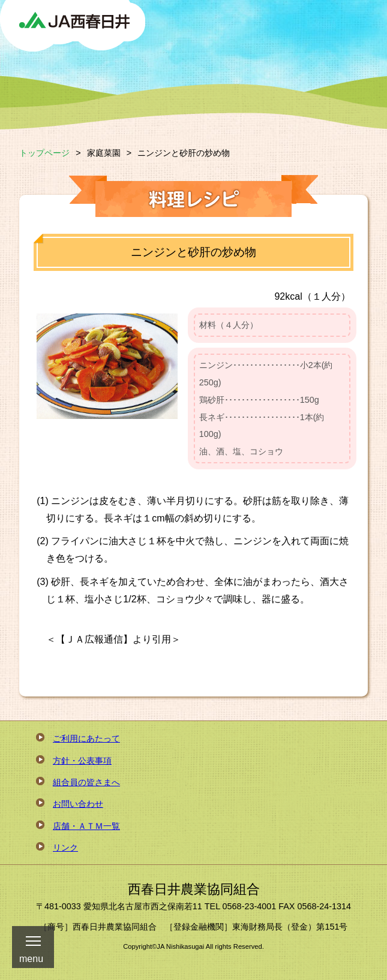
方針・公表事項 (82, 761)
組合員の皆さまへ (86, 782)
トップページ (44, 153)
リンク (65, 848)
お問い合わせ (78, 804)
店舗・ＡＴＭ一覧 (86, 826)
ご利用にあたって (86, 738)
